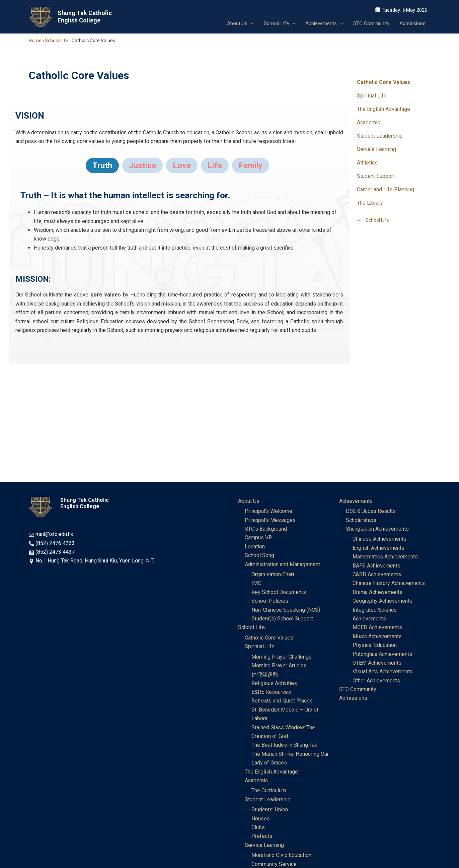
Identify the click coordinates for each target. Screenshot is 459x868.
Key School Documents (279, 592)
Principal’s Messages (270, 520)
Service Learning (376, 149)
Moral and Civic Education (281, 855)
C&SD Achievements (377, 574)
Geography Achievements (382, 601)
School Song (259, 555)
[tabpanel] (179, 225)
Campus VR (258, 538)
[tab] (102, 165)
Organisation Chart (273, 574)
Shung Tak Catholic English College (85, 17)
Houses (261, 819)
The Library (370, 203)
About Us (249, 501)
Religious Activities (274, 683)
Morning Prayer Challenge (282, 657)
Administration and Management (282, 564)
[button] (251, 23)
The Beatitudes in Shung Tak (284, 745)
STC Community (358, 689)
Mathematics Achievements (385, 557)
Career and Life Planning (386, 189)
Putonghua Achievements (382, 654)
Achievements (356, 501)
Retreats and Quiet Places (282, 701)
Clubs (258, 827)
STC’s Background (266, 529)
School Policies (270, 601)
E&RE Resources (271, 692)
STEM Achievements (377, 663)
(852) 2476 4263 (55, 543)
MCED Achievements (377, 627)
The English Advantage (384, 109)
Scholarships (361, 520)
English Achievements (378, 548)
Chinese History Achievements (389, 583)
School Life (57, 41)
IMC (256, 583)
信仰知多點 (265, 674)
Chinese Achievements (379, 539)
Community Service (274, 864)
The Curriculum (269, 790)
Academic (368, 122)
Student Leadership (380, 136)
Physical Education (375, 645)
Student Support (376, 176)
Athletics (367, 163)
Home (35, 41)
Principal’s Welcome (269, 511)
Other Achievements (376, 681)
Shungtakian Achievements (377, 529)
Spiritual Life (372, 96)
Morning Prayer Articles (279, 665)
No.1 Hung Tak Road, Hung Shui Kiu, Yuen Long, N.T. (95, 561)
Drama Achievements (377, 592)
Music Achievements (377, 636)
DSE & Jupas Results (371, 511)
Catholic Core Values (384, 82)
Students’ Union (270, 810)
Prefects (262, 836)
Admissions (353, 698)
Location (255, 547)
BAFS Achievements (376, 566)
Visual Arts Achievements (383, 672)
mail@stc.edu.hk (54, 534)
